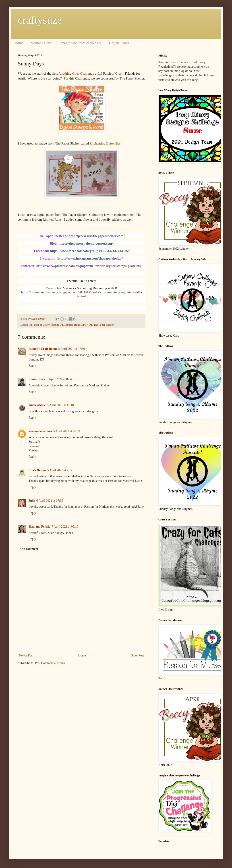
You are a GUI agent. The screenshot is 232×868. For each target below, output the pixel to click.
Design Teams (119, 43)
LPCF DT (87, 325)
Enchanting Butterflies (105, 143)
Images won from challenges (81, 43)
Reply (32, 366)
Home (19, 43)
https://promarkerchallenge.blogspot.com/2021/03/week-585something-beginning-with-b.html (81, 294)
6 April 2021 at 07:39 (50, 501)
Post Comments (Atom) (50, 663)
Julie (32, 501)
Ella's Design (37, 470)
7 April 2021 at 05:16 (65, 527)
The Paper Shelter (104, 325)
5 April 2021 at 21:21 (60, 470)
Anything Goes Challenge (77, 73)
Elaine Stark (37, 379)
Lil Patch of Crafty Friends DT (46, 325)
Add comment (29, 549)
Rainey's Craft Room (43, 349)
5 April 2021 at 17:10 (60, 405)
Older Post (137, 655)
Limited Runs (72, 325)
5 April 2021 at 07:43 (60, 379)
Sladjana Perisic (39, 527)
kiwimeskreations (40, 431)
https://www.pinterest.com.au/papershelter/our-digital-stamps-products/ (89, 266)
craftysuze (40, 20)
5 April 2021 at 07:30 (72, 349)
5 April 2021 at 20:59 (67, 431)
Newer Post (26, 655)
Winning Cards (42, 43)
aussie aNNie (37, 405)
